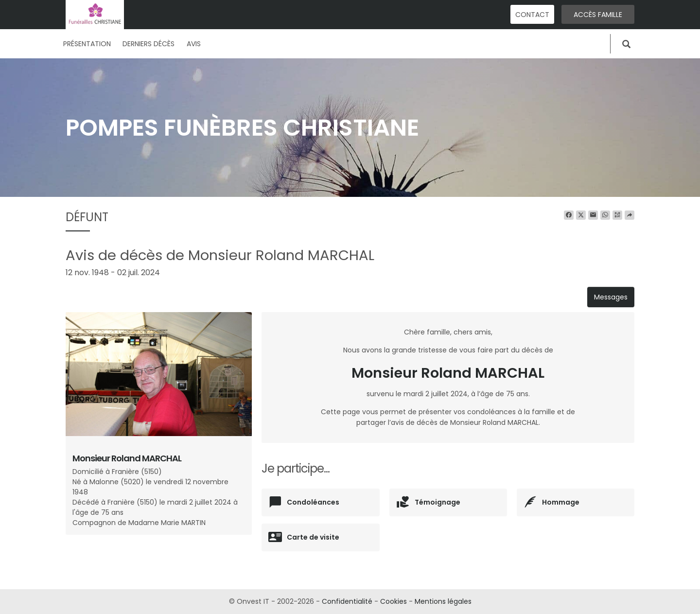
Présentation (87, 44)
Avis (194, 44)
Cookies (394, 601)
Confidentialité (347, 601)
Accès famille (598, 15)
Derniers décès (149, 44)
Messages (611, 297)
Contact (532, 15)
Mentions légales (443, 601)
